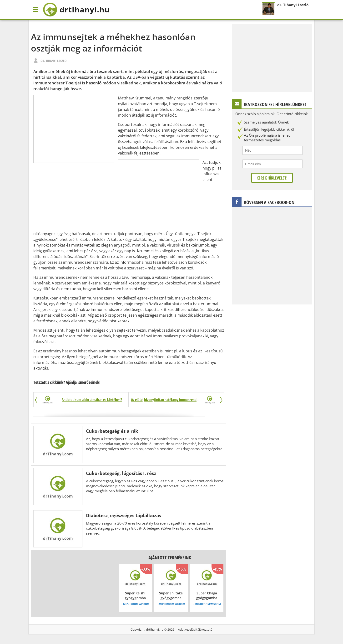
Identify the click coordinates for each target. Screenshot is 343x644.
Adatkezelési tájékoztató (195, 629)
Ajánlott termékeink (170, 558)
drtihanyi (76, 10)
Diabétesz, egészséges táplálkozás (124, 515)
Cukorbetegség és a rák (112, 431)
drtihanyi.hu (155, 629)
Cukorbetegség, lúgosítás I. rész (121, 473)
